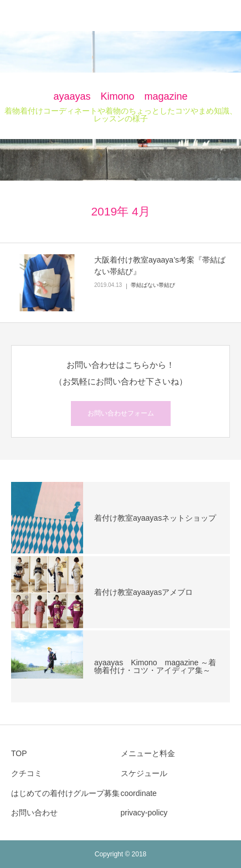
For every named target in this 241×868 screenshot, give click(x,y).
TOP (19, 753)
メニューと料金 (152, 753)
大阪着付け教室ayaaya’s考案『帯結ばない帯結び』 (160, 266)
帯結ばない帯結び (153, 285)
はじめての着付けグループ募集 (65, 793)
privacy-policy (144, 813)
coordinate (139, 793)
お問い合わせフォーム (121, 413)
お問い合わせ (34, 813)
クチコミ (27, 773)
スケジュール (144, 773)
